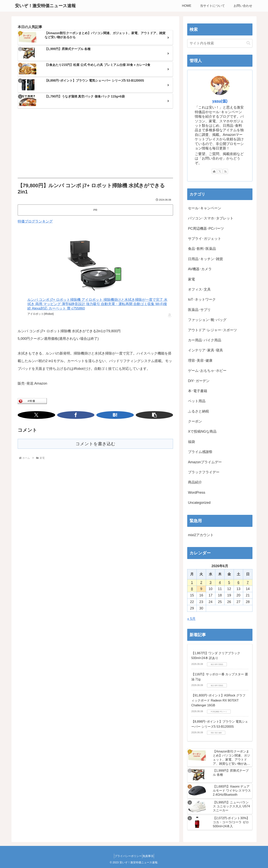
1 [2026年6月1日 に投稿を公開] (192, 582)
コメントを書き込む (95, 444)
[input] (220, 43)
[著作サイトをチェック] (214, 171)
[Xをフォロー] (220, 171)
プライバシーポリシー (127, 856)
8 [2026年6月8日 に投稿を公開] (192, 589)
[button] (110, 415)
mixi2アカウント (201, 535)
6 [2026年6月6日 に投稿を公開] (238, 582)
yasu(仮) (220, 101)
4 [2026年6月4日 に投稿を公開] (220, 582)
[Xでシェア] (81, 415)
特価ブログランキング (35, 221)
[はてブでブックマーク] (100, 415)
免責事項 (150, 856)
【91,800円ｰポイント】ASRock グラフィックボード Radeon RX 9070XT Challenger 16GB (218, 700)
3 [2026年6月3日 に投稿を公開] (211, 582)
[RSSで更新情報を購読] (225, 171)
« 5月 (191, 619)
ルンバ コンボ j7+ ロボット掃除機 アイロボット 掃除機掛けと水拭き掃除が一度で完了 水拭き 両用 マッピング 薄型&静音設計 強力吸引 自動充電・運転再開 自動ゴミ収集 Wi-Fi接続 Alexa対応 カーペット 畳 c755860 (97, 304)
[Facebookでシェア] (90, 415)
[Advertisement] (95, 143)
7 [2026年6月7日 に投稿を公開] (248, 582)
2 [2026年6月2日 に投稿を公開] (201, 582)
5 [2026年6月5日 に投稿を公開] (229, 582)
